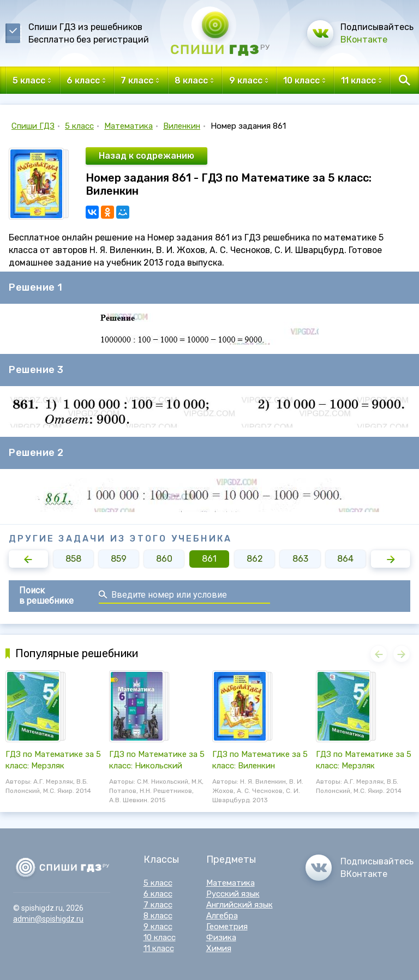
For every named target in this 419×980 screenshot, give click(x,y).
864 (345, 559)
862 (255, 559)
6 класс (158, 894)
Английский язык (240, 905)
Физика (221, 937)
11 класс (159, 948)
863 (300, 559)
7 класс (158, 905)
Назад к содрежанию (146, 156)
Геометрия (227, 927)
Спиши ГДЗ (33, 126)
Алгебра (222, 916)
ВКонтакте (364, 40)
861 (209, 559)
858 (73, 559)
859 (119, 559)
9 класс (158, 927)
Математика (128, 126)
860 (164, 559)
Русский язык (233, 894)
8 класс (158, 916)
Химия (219, 948)
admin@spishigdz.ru (48, 919)
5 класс (79, 126)
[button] (28, 559)
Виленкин (182, 126)
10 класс (160, 937)
